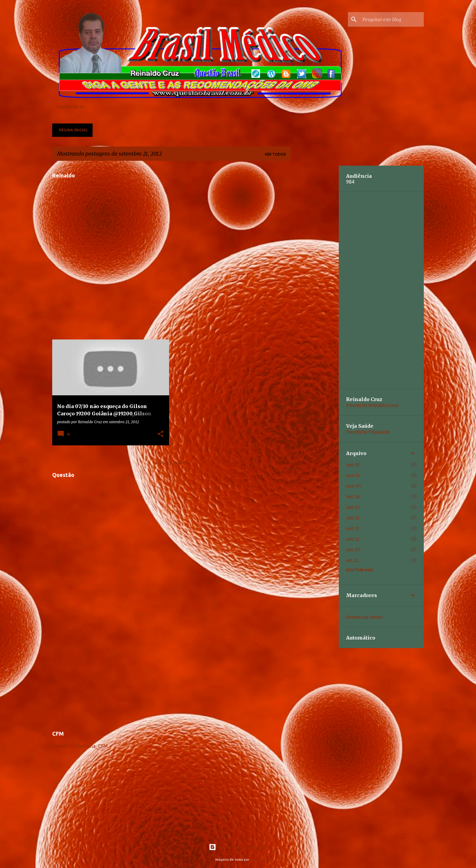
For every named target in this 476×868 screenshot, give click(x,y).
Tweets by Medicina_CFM (80, 746)
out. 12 (353, 539)
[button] (161, 434)
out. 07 (353, 550)
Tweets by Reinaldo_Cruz (372, 405)
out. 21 (353, 518)
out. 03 (353, 465)
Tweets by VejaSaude (368, 432)
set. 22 (352, 560)
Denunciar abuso (364, 617)
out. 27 (353, 507)
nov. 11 (353, 475)
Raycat (256, 860)
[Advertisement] (172, 681)
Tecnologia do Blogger (238, 847)
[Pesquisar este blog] (392, 19)
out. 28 (353, 497)
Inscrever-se (71, 107)
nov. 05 (354, 486)
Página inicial (73, 130)
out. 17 (353, 529)
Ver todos (275, 154)
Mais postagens (172, 463)
